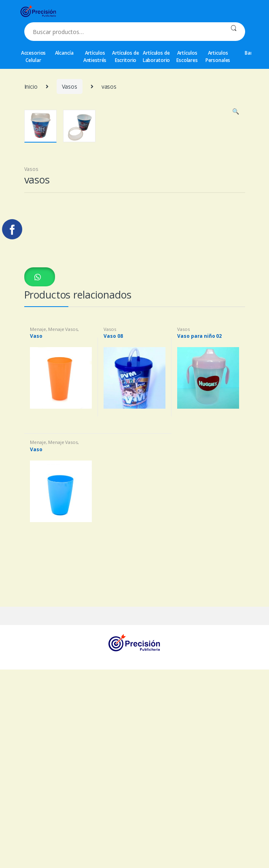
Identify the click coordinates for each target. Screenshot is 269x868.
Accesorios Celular (34, 57)
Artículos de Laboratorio (156, 57)
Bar (249, 53)
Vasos (70, 86)
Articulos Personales (218, 57)
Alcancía (64, 53)
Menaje (38, 532)
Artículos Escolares (187, 57)
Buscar (234, 32)
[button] (40, 479)
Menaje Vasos (63, 532)
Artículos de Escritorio (125, 57)
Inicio (31, 86)
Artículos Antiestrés (95, 57)
